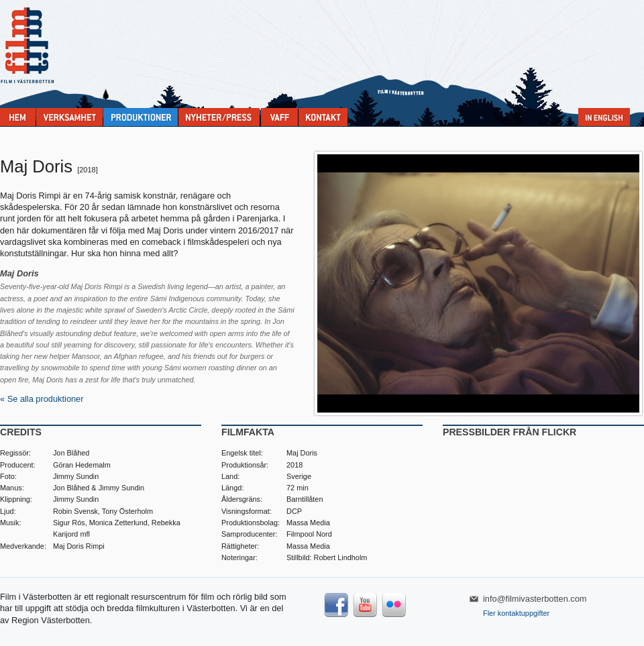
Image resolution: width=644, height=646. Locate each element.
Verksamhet (69, 117)
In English (604, 117)
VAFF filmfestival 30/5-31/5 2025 (279, 117)
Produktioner (141, 117)
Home (18, 117)
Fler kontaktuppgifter (516, 613)
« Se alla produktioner (42, 399)
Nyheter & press (219, 117)
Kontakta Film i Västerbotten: (323, 117)
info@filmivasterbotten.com (535, 599)
